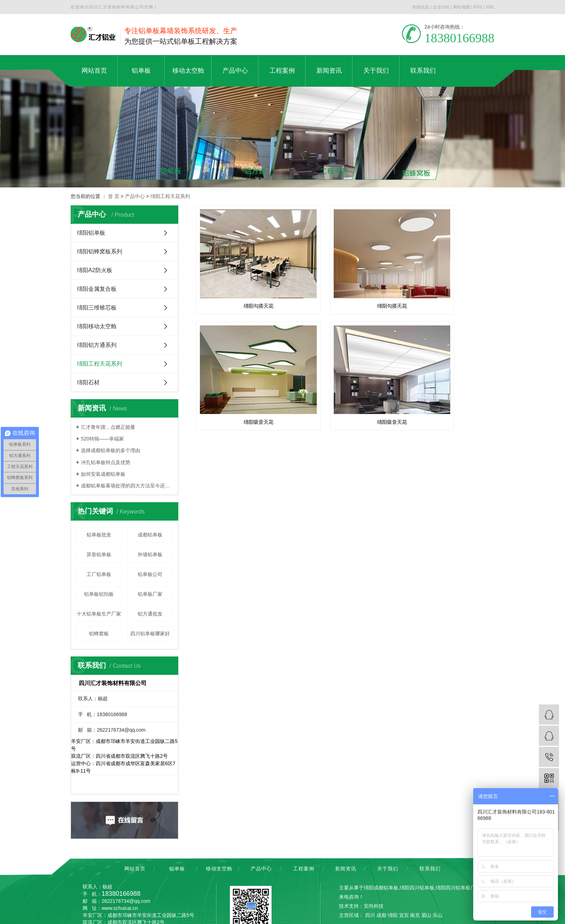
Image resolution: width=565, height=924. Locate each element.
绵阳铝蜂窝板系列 (100, 251)
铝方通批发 (150, 614)
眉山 (426, 915)
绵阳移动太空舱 (97, 326)
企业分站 (441, 7)
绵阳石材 (88, 382)
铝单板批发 (99, 535)
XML (490, 7)
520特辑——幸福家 (102, 439)
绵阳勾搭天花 (243, 282)
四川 (370, 915)
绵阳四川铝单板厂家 (458, 888)
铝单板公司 (150, 574)
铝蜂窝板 (99, 634)
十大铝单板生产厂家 (99, 614)
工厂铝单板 (99, 574)
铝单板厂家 (150, 594)
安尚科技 (374, 906)
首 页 (114, 196)
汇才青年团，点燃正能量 (108, 427)
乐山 (438, 915)
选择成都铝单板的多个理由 (111, 450)
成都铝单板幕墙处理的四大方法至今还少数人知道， (127, 486)
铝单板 (177, 869)
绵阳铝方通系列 (97, 345)
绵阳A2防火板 (95, 270)
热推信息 (421, 7)
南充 (415, 915)
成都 (381, 915)
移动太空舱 (219, 869)
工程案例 (304, 869)
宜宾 (404, 915)
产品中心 (135, 196)
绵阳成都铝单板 (381, 888)
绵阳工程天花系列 (170, 196)
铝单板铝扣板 (99, 594)
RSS (478, 7)
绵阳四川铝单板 (417, 888)
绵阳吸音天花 (448, 282)
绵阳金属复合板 (97, 289)
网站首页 (135, 869)
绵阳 (393, 915)
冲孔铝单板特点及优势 (106, 462)
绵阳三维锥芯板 (97, 308)
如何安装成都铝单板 (103, 474)
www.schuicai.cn (120, 908)
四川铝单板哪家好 (150, 634)
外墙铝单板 (150, 554)
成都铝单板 (150, 535)
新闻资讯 (346, 869)
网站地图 (462, 7)
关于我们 (388, 869)
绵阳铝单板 (91, 233)
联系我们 (430, 869)
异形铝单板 (99, 554)
